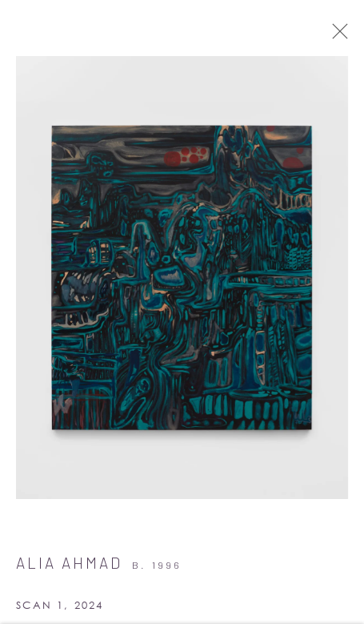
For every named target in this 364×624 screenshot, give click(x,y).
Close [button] (336, 36)
